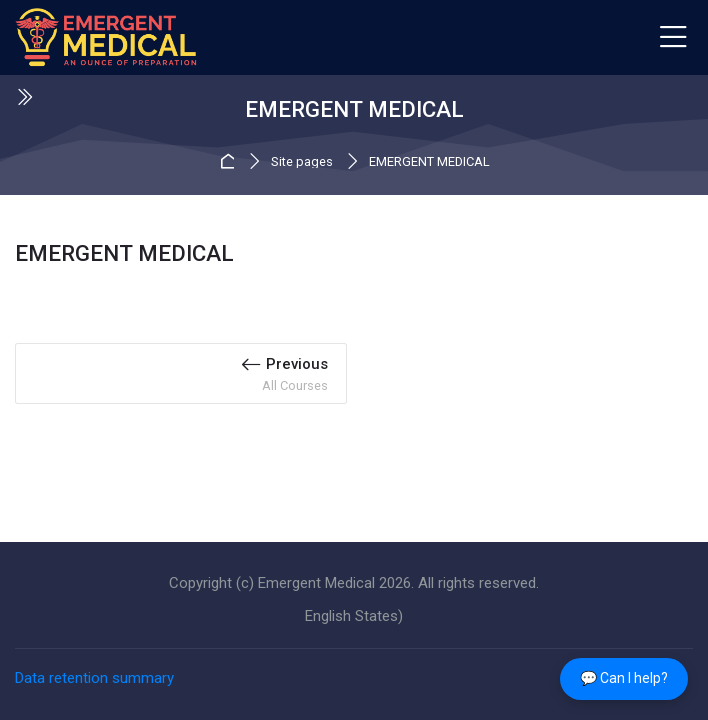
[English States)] (354, 616)
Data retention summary (94, 678)
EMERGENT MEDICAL (429, 162)
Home (230, 161)
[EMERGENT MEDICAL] (106, 38)
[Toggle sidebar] (24, 97)
